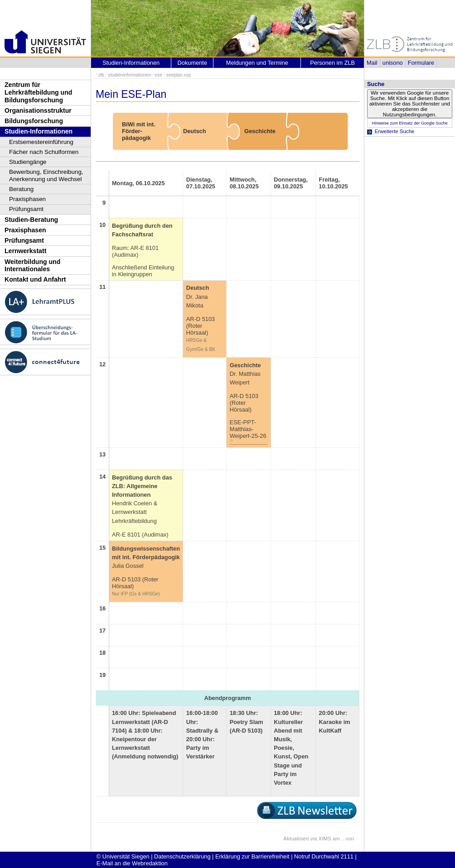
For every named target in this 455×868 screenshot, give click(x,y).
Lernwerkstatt (25, 251)
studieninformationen (129, 75)
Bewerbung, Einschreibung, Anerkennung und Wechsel (46, 175)
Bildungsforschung (34, 121)
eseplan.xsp (179, 75)
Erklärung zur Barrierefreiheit (252, 856)
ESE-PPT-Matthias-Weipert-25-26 (248, 429)
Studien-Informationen (39, 131)
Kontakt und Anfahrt (35, 279)
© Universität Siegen (123, 856)
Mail (372, 63)
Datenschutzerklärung (182, 856)
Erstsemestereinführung (41, 142)
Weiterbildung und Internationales (32, 266)
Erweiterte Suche (395, 131)
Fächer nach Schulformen (44, 152)
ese (159, 75)
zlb (101, 75)
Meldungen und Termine (257, 63)
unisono (393, 63)
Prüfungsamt (26, 209)
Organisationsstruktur (38, 110)
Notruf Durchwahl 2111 (324, 856)
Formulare (421, 63)
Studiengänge (28, 162)
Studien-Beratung (31, 220)
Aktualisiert (296, 839)
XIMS (325, 839)
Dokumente (192, 63)
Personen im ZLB (332, 63)
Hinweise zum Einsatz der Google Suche (409, 123)
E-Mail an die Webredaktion (132, 863)
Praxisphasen (27, 199)
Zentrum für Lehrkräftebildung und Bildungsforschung (38, 92)
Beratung (21, 189)
